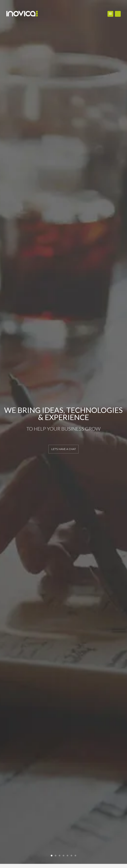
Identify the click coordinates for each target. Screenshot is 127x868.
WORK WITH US (118, 14)
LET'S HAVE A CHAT (64, 449)
